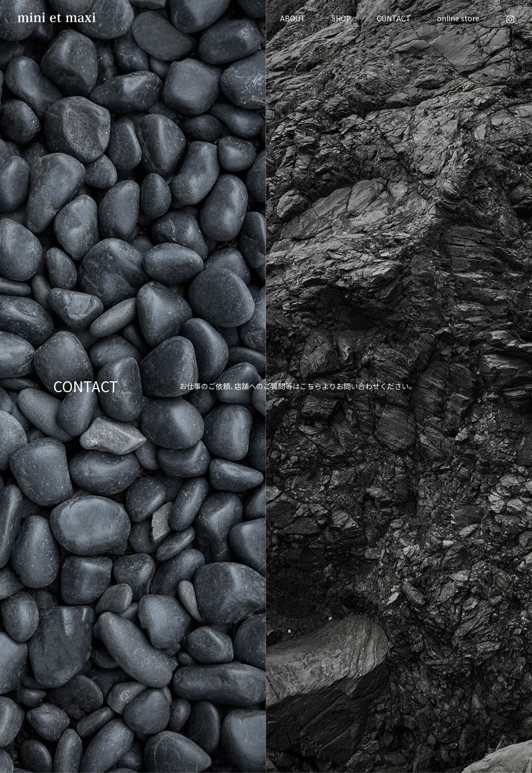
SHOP (341, 18)
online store (458, 18)
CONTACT (394, 18)
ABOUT (293, 18)
